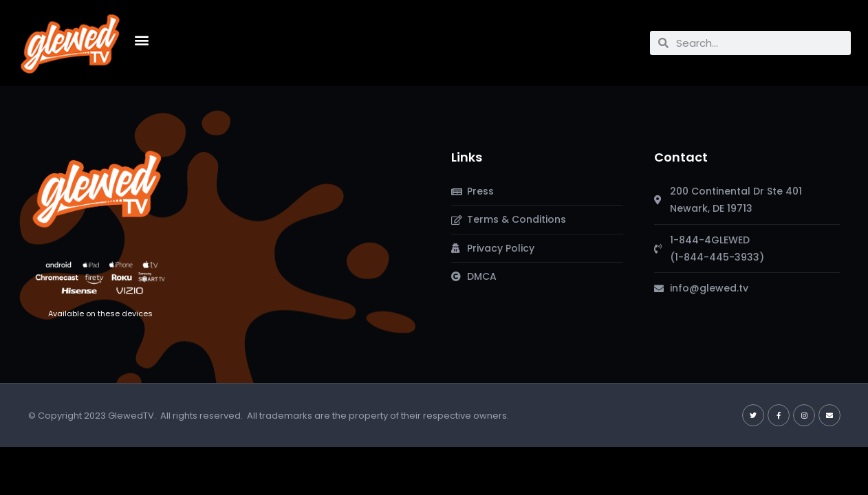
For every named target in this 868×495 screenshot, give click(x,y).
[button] (141, 40)
